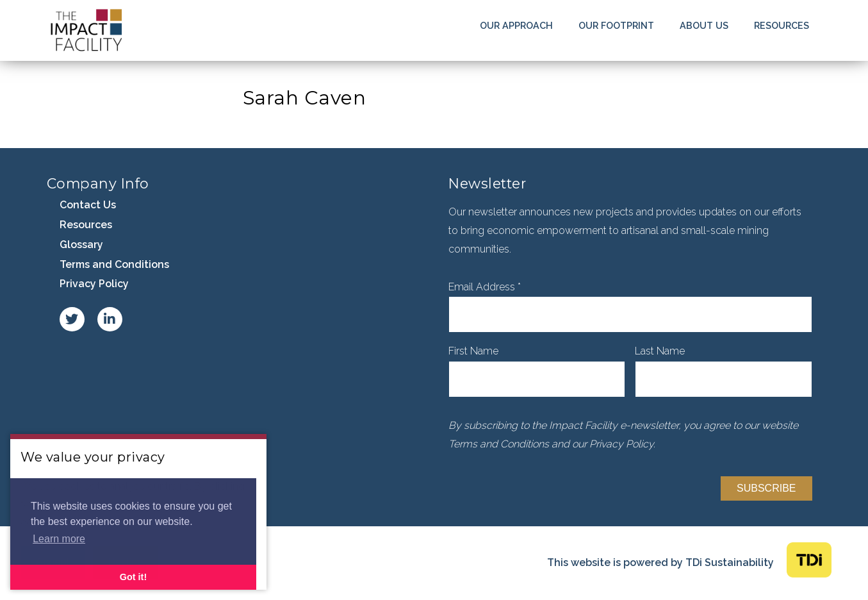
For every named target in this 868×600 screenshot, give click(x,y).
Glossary (81, 245)
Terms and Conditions (114, 264)
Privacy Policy (94, 284)
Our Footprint (616, 25)
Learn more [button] (59, 539)
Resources (782, 25)
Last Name (660, 351)
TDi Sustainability (730, 562)
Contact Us (88, 205)
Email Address (485, 287)
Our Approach (516, 25)
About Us (704, 25)
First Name (473, 351)
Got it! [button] (133, 577)
